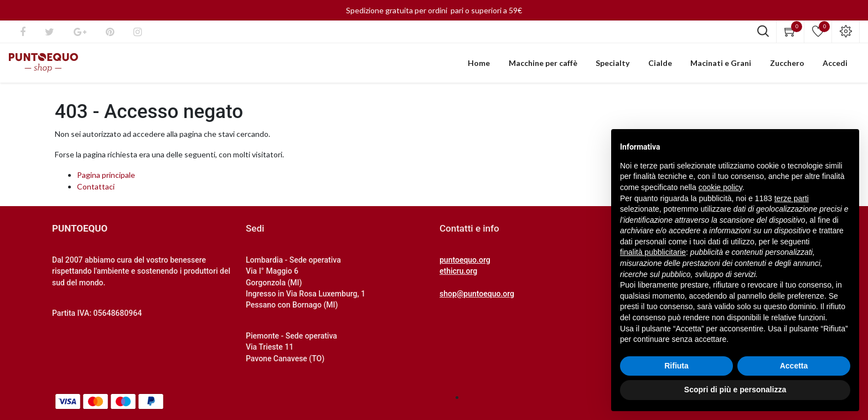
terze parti (792, 198)
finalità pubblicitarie (653, 252)
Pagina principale (106, 180)
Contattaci (96, 191)
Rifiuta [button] (676, 366)
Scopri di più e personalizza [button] (735, 390)
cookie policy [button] (720, 187)
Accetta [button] (794, 366)
